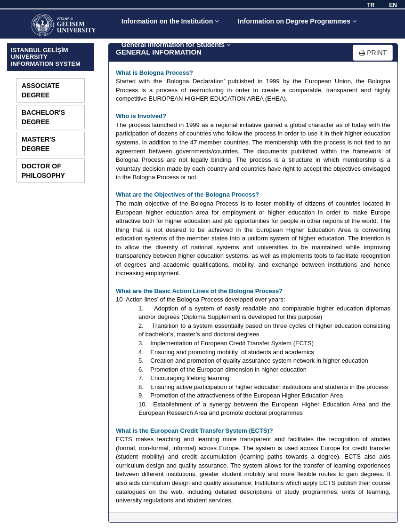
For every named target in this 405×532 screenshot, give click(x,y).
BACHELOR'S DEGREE (43, 117)
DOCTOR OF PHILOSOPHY (43, 171)
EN (393, 5)
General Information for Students (176, 45)
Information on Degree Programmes (297, 21)
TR (371, 5)
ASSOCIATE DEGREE (41, 90)
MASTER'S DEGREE (39, 144)
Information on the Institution (170, 21)
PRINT (373, 53)
